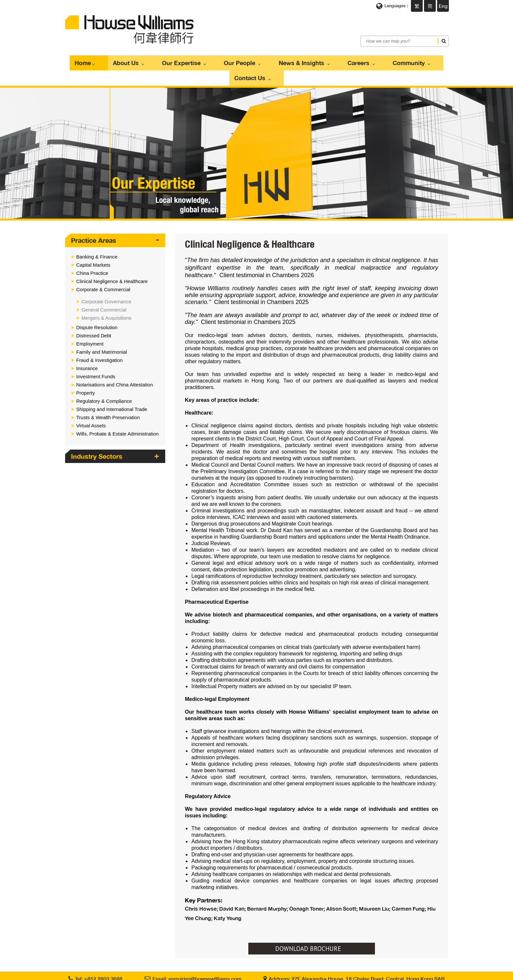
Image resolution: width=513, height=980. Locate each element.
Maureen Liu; (375, 890)
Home (88, 61)
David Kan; (233, 890)
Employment (90, 325)
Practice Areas (94, 221)
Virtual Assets (91, 407)
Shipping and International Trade (112, 390)
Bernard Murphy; (268, 890)
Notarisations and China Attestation (115, 366)
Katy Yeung (228, 899)
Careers (326, 61)
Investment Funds (96, 357)
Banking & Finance (97, 238)
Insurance (87, 349)
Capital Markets (93, 246)
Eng (443, 6)
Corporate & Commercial (103, 270)
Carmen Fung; (409, 890)
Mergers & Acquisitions (106, 299)
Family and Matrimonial (102, 333)
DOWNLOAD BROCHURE (308, 929)
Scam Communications (272, 973)
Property (86, 374)
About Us (124, 61)
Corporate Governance (106, 283)
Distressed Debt (94, 317)
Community (369, 61)
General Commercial (104, 291)
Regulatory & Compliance (104, 382)
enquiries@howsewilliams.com (205, 959)
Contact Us (416, 61)
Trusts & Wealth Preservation (108, 398)
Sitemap (309, 973)
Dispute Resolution (97, 308)
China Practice (92, 254)
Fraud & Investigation (99, 341)
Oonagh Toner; (308, 890)
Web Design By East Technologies (409, 973)
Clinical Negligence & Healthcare (112, 262)
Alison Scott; (343, 890)
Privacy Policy (229, 973)
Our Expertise (172, 61)
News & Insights (277, 61)
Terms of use (198, 973)
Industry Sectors (97, 437)
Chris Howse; (202, 890)
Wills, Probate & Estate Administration (117, 415)
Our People (223, 61)
